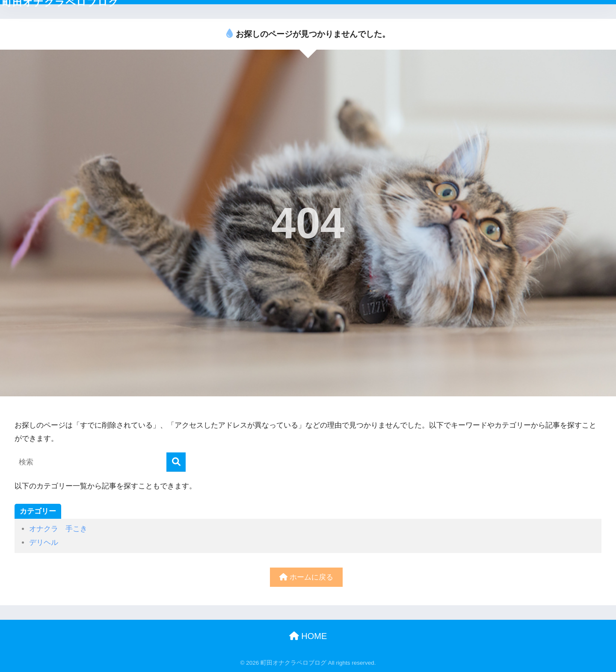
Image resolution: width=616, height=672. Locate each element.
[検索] (176, 462)
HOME (308, 636)
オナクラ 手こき (58, 529)
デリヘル (44, 543)
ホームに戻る (306, 577)
